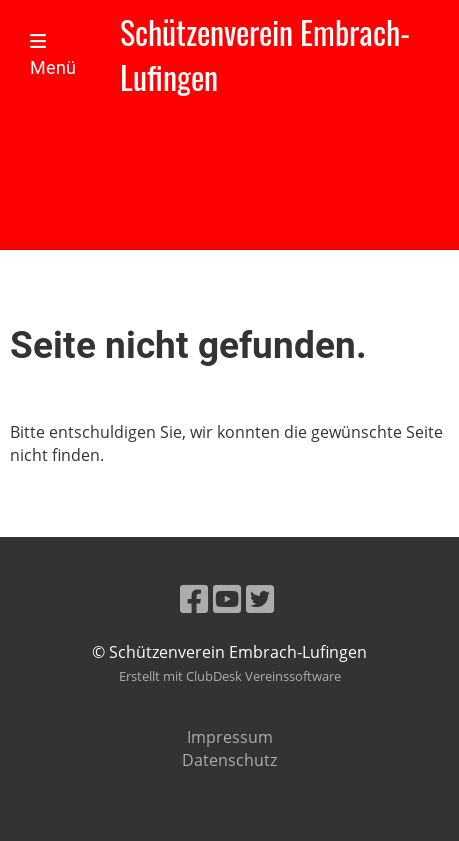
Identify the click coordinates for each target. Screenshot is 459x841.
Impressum (230, 737)
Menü (53, 55)
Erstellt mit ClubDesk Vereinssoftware (230, 676)
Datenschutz (229, 760)
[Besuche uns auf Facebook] (194, 598)
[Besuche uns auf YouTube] (227, 598)
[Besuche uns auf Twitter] (260, 598)
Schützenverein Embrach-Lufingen (265, 55)
